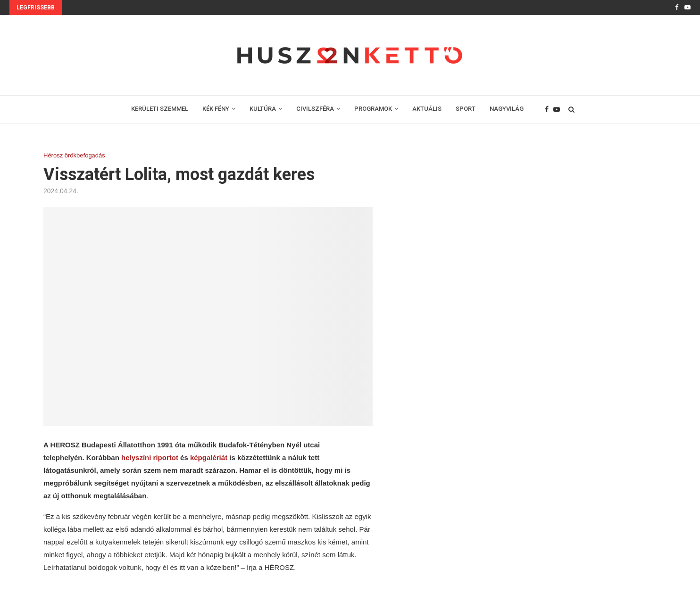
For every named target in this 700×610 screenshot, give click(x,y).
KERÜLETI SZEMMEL (160, 109)
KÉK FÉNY (216, 109)
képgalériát (210, 457)
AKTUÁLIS (427, 109)
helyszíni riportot (150, 457)
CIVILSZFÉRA (315, 109)
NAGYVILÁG (507, 109)
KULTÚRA (263, 109)
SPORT (466, 109)
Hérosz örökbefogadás (74, 155)
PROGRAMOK (373, 109)
